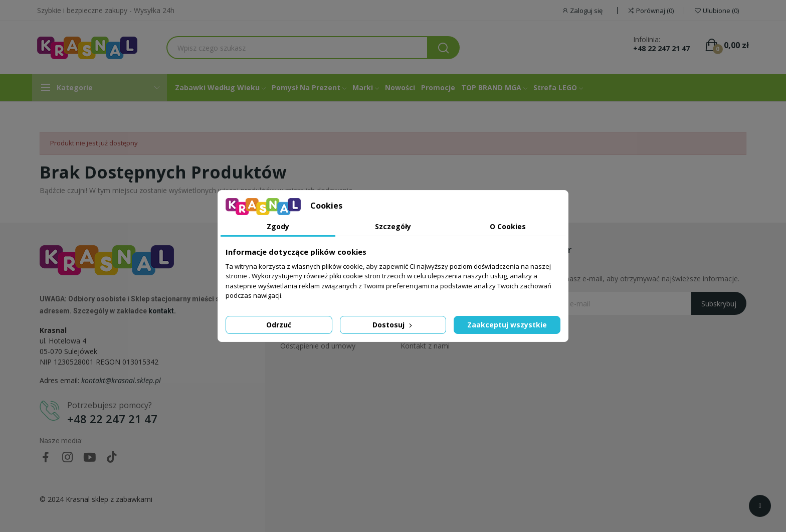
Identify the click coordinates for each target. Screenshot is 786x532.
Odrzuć (279, 325)
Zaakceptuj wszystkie (507, 325)
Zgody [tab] (278, 226)
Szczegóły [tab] (393, 226)
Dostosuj (393, 325)
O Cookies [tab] (508, 226)
